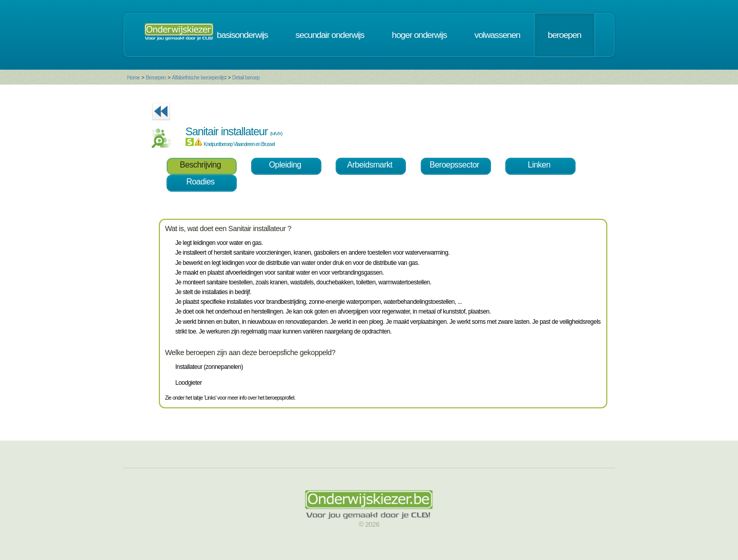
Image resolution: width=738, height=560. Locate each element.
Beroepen (156, 78)
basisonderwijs (242, 35)
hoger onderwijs (419, 35)
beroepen (565, 35)
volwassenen (497, 35)
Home (134, 78)
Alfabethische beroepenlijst (199, 78)
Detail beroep (246, 78)
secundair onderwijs (330, 35)
